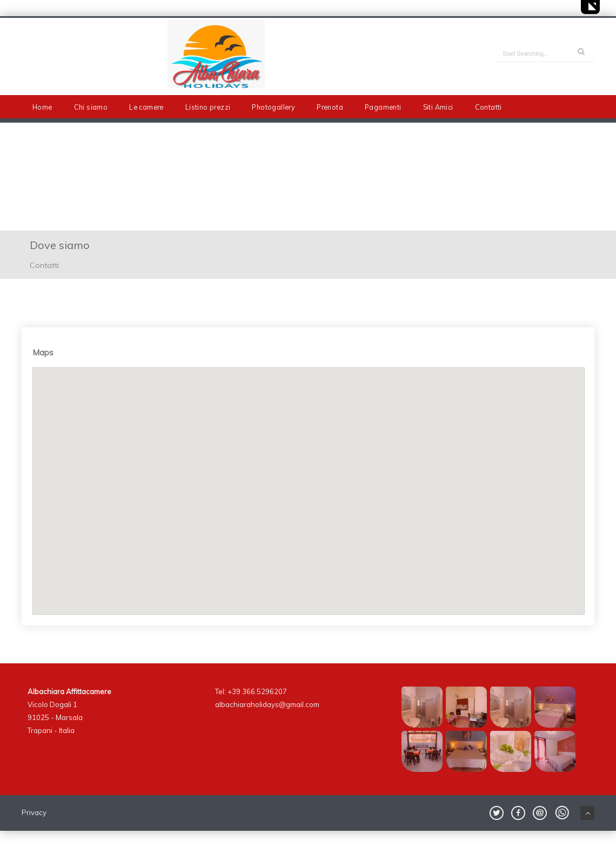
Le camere (146, 107)
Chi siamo (91, 107)
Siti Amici (438, 107)
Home (42, 107)
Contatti (488, 107)
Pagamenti (383, 107)
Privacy (34, 812)
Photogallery (273, 107)
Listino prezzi (208, 107)
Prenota (330, 107)
